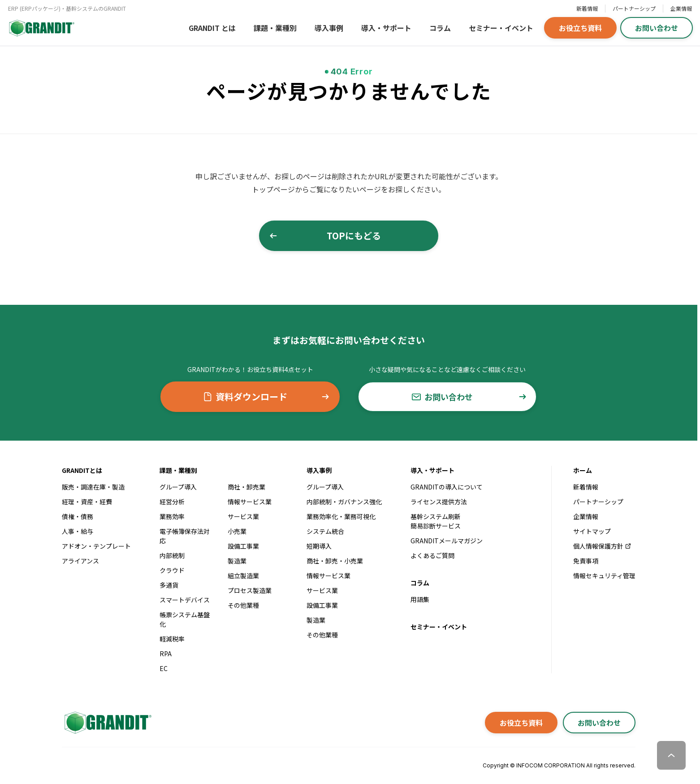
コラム (440, 28)
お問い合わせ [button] (657, 28)
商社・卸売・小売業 (335, 561)
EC (164, 668)
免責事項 (586, 561)
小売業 (237, 531)
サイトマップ (592, 531)
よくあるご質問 (432, 555)
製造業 (237, 561)
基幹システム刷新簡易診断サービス (436, 521)
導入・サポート (386, 28)
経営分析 (172, 502)
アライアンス (80, 561)
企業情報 (681, 8)
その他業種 (243, 605)
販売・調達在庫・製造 (93, 487)
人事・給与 (78, 531)
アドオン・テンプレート (96, 546)
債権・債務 (78, 516)
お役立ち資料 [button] (580, 28)
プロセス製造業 (250, 590)
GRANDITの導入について (447, 487)
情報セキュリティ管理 (604, 576)
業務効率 (172, 516)
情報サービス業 (250, 502)
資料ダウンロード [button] (266, 396)
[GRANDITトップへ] (107, 723)
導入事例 (329, 28)
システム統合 (325, 531)
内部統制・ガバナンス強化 (344, 502)
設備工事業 (243, 546)
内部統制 (172, 555)
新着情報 (587, 8)
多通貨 (169, 585)
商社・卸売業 (246, 487)
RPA (166, 654)
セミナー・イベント (501, 28)
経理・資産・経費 (87, 502)
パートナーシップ (634, 8)
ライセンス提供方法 (439, 502)
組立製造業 (243, 576)
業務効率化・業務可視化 (341, 516)
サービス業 (243, 516)
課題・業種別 (275, 28)
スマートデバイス (185, 600)
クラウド (172, 570)
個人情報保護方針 (603, 546)
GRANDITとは (82, 470)
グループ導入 (178, 487)
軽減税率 (172, 639)
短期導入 (319, 546)
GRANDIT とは (212, 28)
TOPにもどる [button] (325, 236)
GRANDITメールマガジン (447, 541)
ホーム (583, 470)
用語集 (420, 599)
